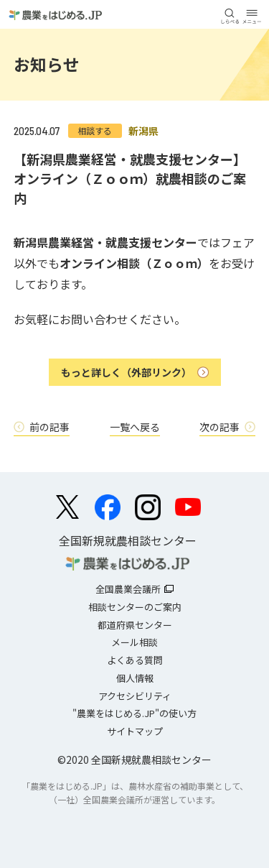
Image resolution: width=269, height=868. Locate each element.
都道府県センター (135, 625)
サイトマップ (135, 731)
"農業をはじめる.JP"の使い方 (134, 713)
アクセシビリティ (135, 696)
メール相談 (134, 642)
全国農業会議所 (128, 589)
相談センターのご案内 (135, 607)
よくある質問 (135, 660)
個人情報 (135, 678)
